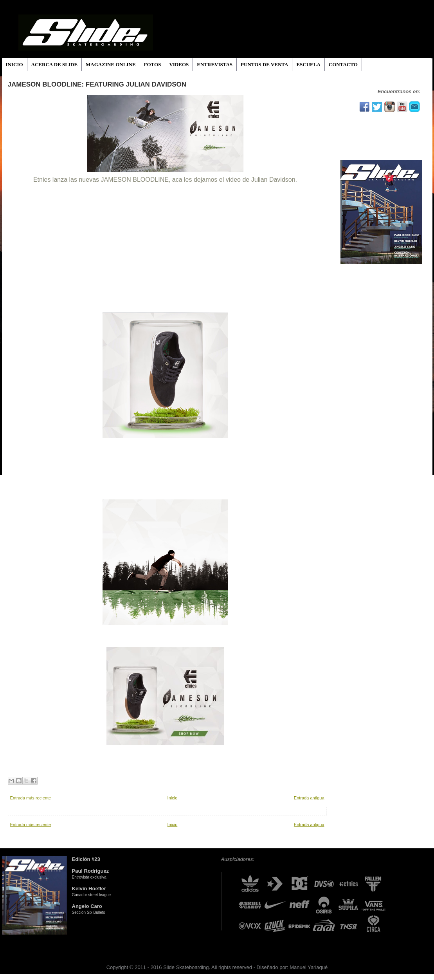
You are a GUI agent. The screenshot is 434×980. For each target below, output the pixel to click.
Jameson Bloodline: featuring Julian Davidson (97, 84)
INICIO (14, 64)
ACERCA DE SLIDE (54, 64)
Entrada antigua (309, 798)
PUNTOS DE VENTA (264, 64)
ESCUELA (308, 64)
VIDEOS (179, 64)
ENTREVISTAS (215, 64)
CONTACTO (343, 64)
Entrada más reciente (31, 798)
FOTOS (153, 64)
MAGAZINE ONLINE (111, 64)
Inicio (173, 798)
